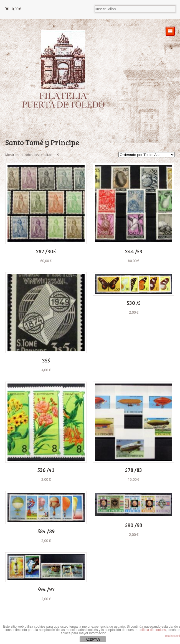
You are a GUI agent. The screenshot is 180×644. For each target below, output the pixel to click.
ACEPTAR (93, 640)
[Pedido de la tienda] (147, 155)
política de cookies (152, 630)
